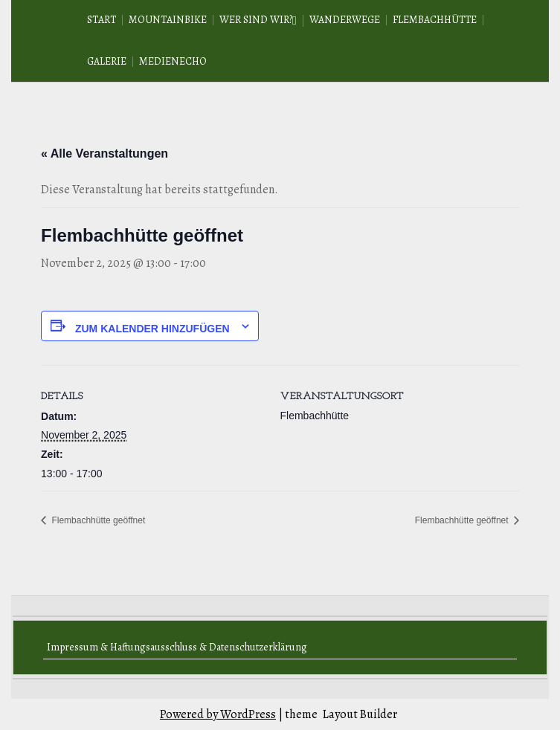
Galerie (107, 61)
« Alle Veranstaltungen (104, 154)
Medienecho (173, 61)
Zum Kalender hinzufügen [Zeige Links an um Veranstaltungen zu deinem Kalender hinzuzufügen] (152, 329)
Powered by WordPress (218, 714)
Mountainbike (168, 20)
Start (102, 20)
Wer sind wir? (256, 20)
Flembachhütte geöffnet (97, 520)
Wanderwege (345, 20)
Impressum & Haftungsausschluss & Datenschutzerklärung (177, 647)
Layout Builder (360, 714)
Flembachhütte (435, 20)
